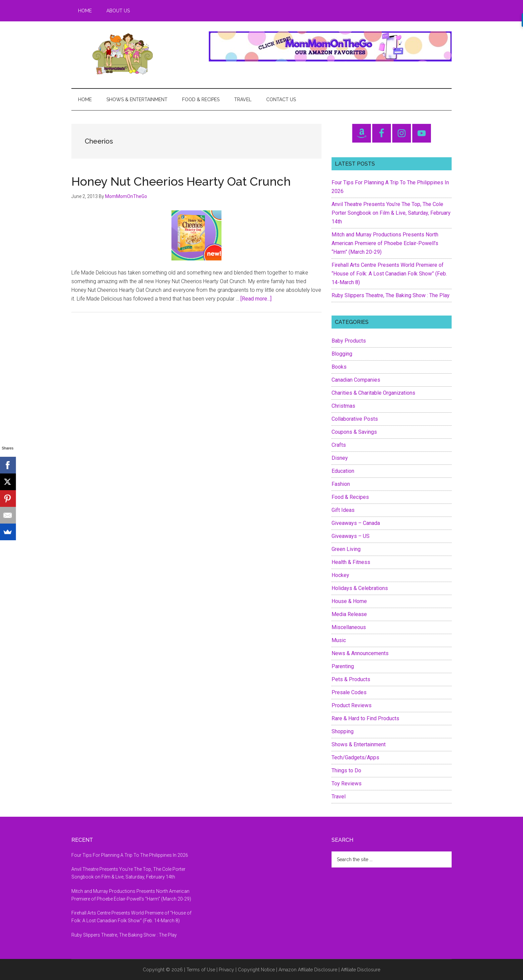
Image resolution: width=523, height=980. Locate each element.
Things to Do (346, 770)
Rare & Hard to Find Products (365, 718)
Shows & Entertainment (359, 744)
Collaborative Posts (355, 419)
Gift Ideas (343, 510)
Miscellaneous (349, 627)
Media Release (349, 614)
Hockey (340, 575)
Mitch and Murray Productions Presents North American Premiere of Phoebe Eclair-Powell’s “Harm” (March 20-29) (385, 243)
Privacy (226, 970)
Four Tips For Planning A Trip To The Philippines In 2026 (130, 855)
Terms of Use (201, 970)
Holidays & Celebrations (360, 588)
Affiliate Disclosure (361, 970)
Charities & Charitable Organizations (373, 393)
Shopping (343, 731)
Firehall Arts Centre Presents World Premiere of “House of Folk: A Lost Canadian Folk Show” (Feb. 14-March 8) (389, 274)
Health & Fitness (351, 562)
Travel (339, 797)
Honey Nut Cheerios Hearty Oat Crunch (181, 181)
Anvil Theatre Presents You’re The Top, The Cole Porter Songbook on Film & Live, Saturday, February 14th (391, 213)
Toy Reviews (347, 783)
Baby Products (349, 341)
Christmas (343, 406)
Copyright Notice (256, 970)
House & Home (349, 601)
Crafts (339, 445)
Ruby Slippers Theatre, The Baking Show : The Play (391, 295)
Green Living (346, 549)
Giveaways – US (351, 536)
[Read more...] (256, 299)
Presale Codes (349, 692)
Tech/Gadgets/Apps (355, 757)
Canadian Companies (356, 380)
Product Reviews (352, 705)
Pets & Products (351, 679)
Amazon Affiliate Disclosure (308, 970)
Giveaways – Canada (356, 523)
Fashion (341, 484)
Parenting (343, 666)
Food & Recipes (350, 497)
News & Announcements (360, 653)
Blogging (342, 354)
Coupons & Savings (354, 432)
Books (339, 367)
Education (343, 471)
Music (339, 640)
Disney (340, 458)
